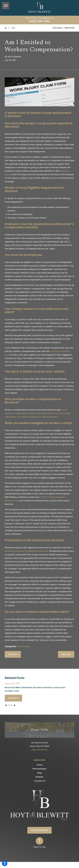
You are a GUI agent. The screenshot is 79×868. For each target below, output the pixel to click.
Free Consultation (39, 830)
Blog (40, 773)
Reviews (40, 777)
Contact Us (40, 781)
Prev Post (13, 654)
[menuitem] (40, 765)
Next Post (66, 654)
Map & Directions (39, 750)
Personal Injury (24, 646)
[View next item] (15, 705)
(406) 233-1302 (39, 21)
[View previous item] (6, 705)
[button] (5, 863)
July (13, 28)
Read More (13, 698)
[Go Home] (7, 28)
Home (40, 765)
